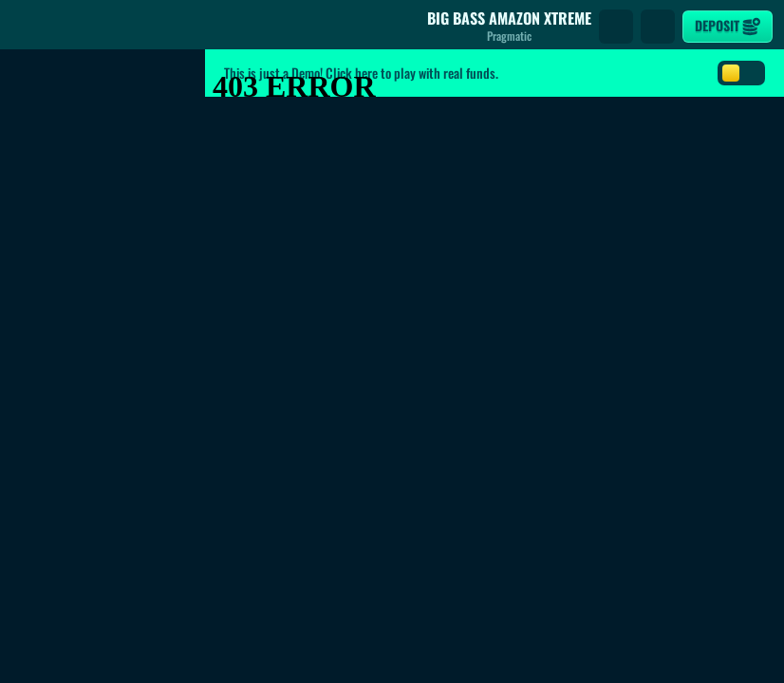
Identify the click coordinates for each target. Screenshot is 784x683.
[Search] (616, 27)
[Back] (28, 27)
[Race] (658, 27)
